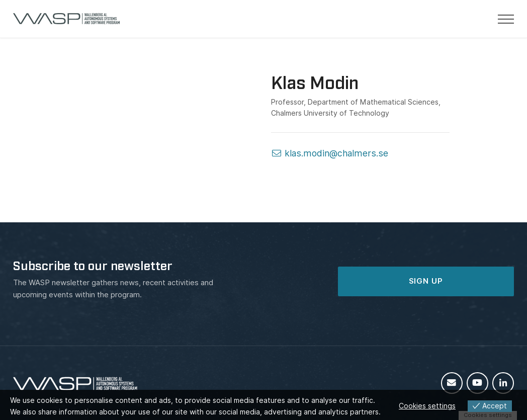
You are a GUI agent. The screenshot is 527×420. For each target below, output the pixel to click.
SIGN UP (426, 281)
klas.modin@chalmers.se (330, 153)
